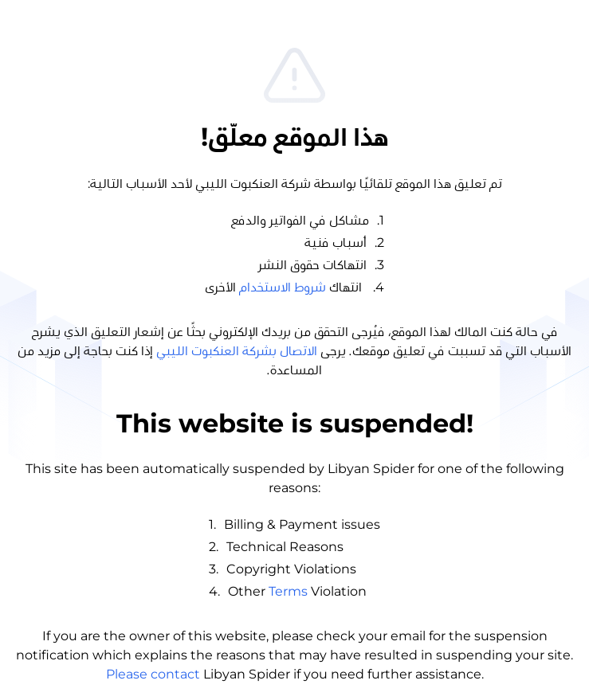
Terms (288, 591)
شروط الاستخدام (283, 287)
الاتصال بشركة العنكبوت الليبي (237, 351)
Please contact (153, 674)
